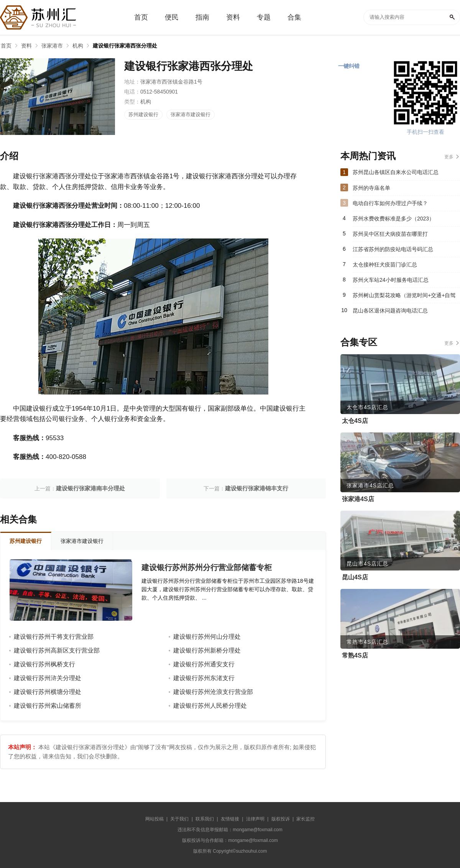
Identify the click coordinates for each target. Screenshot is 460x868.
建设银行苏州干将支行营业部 (54, 637)
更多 (449, 157)
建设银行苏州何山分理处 (207, 637)
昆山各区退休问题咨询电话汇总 (390, 311)
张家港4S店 (358, 499)
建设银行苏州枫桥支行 (44, 664)
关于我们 (179, 819)
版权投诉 (281, 819)
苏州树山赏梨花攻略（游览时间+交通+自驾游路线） (404, 298)
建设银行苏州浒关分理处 (48, 678)
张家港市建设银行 (191, 114)
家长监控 (306, 819)
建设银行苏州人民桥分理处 (210, 706)
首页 (6, 46)
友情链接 (230, 819)
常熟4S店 (355, 655)
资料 (26, 46)
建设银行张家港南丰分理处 (90, 488)
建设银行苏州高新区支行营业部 (57, 650)
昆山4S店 (355, 577)
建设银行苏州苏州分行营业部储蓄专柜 (207, 567)
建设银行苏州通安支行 (204, 664)
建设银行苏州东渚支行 (204, 678)
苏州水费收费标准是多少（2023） (393, 219)
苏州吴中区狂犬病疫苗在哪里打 (390, 234)
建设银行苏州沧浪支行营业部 (213, 692)
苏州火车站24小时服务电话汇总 (391, 280)
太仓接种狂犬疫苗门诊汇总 (385, 265)
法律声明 (255, 819)
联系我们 (205, 819)
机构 (78, 46)
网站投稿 (154, 819)
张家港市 (52, 46)
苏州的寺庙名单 (371, 188)
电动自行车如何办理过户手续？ (390, 203)
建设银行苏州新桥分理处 (207, 650)
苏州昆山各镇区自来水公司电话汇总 (396, 172)
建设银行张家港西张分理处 (125, 46)
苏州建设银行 (143, 114)
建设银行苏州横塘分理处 (48, 692)
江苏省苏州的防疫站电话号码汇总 (393, 249)
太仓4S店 (355, 421)
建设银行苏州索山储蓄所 (48, 706)
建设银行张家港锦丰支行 (257, 488)
